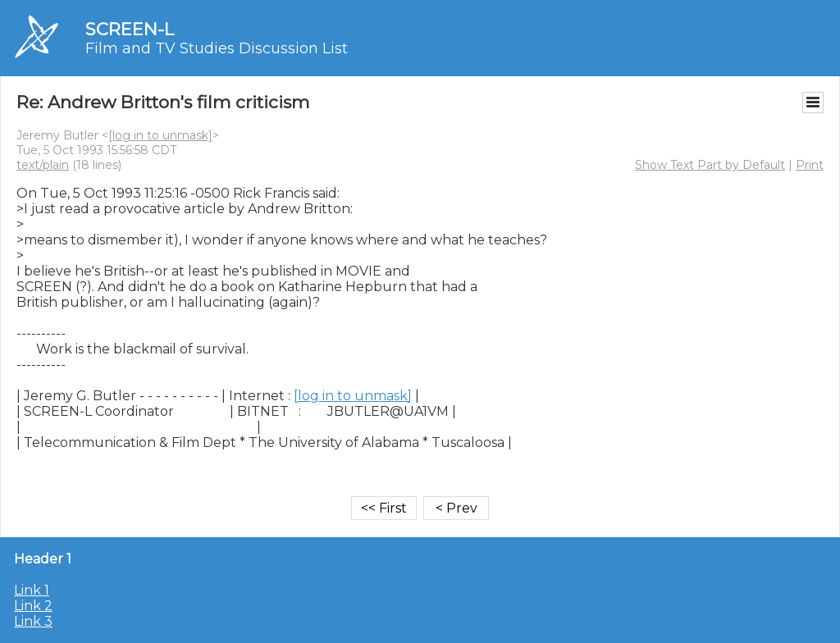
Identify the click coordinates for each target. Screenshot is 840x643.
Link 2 (33, 606)
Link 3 (33, 621)
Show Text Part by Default (710, 165)
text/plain (43, 165)
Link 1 (32, 590)
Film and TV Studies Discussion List (217, 48)
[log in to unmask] (160, 135)
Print (810, 165)
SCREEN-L (130, 29)
